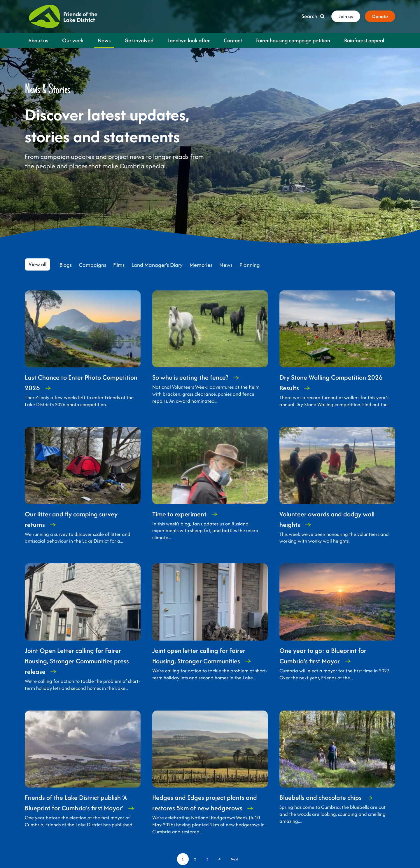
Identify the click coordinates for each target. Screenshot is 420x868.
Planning (250, 265)
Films (119, 265)
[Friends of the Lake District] (63, 16)
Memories (201, 265)
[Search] (313, 16)
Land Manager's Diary (157, 265)
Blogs (66, 265)
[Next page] (235, 859)
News (226, 265)
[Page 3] (207, 859)
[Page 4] (220, 859)
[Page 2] (195, 859)
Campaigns (92, 265)
